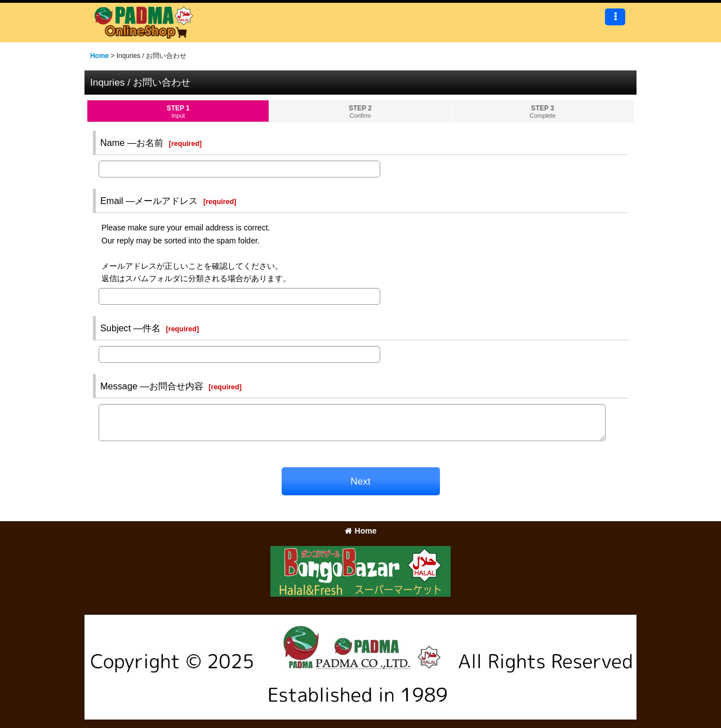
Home (361, 531)
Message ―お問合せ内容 (152, 386)
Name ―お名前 (132, 143)
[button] (615, 17)
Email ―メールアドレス (149, 201)
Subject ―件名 (130, 328)
